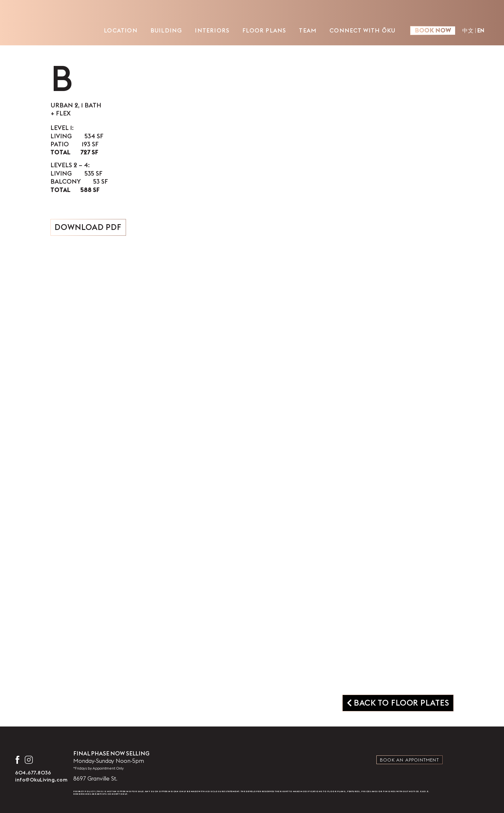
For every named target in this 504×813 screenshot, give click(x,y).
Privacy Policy (84, 791)
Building (166, 30)
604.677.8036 (33, 772)
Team (308, 30)
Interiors (212, 30)
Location (121, 30)
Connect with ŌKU (362, 30)
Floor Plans (264, 30)
